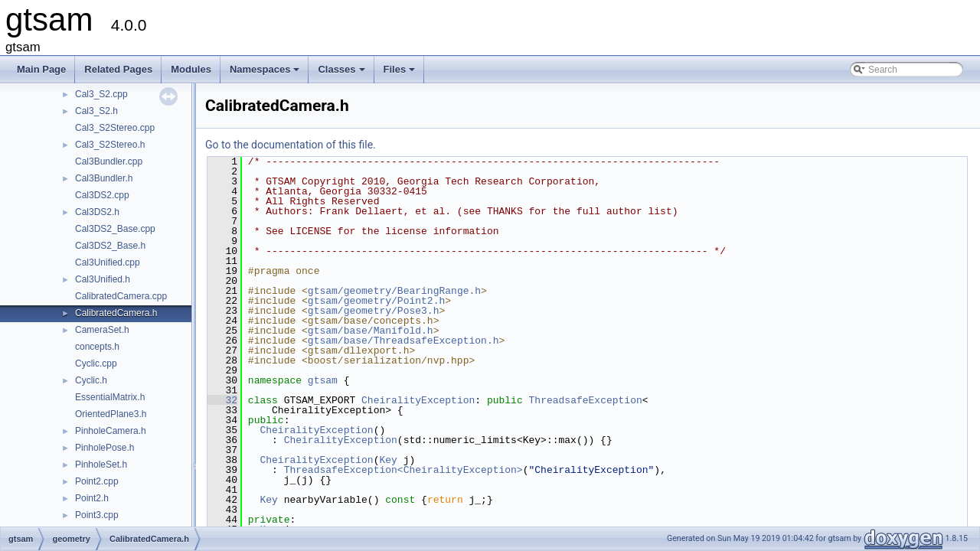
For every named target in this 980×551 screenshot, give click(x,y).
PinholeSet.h (101, 465)
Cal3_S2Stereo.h (110, 145)
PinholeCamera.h (111, 431)
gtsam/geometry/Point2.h (376, 301)
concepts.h (97, 347)
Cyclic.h (91, 380)
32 (222, 400)
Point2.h (92, 498)
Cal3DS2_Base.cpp (115, 229)
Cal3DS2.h (97, 212)
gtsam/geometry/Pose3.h (374, 311)
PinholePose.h (105, 448)
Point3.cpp (97, 515)
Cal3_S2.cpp (101, 94)
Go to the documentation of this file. (291, 145)
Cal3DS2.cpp (102, 195)
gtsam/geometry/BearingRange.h (394, 291)
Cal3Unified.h (103, 279)
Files (401, 73)
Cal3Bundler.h (104, 178)
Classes (342, 73)
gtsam (323, 380)
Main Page (41, 69)
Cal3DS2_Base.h (110, 246)
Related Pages (118, 69)
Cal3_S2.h (96, 111)
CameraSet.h (102, 330)
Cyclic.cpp (96, 364)
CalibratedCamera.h (116, 313)
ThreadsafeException (585, 400)
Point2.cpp (97, 481)
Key (388, 460)
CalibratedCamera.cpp (121, 296)
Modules (191, 69)
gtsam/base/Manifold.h (371, 331)
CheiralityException (418, 400)
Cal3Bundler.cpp (109, 161)
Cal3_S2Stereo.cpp (115, 128)
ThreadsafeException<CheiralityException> (403, 470)
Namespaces (266, 73)
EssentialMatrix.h (110, 397)
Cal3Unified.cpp (108, 262)
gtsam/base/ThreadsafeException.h (403, 341)
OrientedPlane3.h (111, 414)
